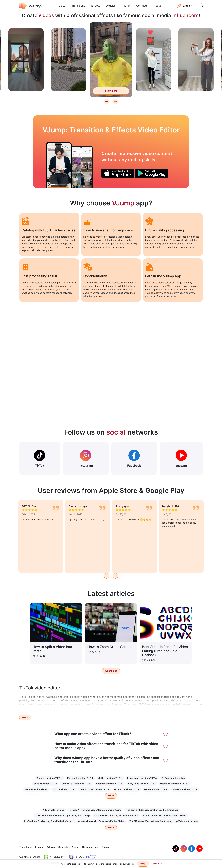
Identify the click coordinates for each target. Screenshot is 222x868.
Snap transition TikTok (45, 784)
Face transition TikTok (36, 789)
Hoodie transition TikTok (127, 789)
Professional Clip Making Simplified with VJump (49, 821)
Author (126, 6)
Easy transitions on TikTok (142, 784)
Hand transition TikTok (156, 789)
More (25, 718)
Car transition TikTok (63, 789)
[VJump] (30, 6)
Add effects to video (53, 810)
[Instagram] (184, 849)
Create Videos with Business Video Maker (165, 816)
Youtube (181, 459)
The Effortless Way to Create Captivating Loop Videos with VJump (164, 821)
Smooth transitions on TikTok (94, 789)
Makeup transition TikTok (80, 778)
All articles (111, 671)
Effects (96, 6)
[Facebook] (192, 849)
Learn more (157, 864)
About (157, 6)
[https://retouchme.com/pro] (83, 857)
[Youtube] (199, 849)
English (188, 6)
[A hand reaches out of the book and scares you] (59, 165)
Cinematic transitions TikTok (77, 784)
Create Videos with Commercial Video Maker (101, 821)
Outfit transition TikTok (110, 778)
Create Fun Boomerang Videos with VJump (116, 816)
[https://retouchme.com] (55, 857)
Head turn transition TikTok (174, 784)
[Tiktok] (176, 849)
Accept (143, 864)
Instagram (86, 458)
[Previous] (107, 101)
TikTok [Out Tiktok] (40, 458)
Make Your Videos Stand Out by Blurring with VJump (63, 816)
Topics (61, 6)
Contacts (142, 6)
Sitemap (106, 847)
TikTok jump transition (173, 778)
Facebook (134, 458)
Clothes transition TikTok (49, 778)
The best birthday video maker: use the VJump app (152, 810)
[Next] (115, 101)
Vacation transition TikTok (110, 784)
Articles (111, 6)
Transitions (78, 6)
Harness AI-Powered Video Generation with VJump (95, 810)
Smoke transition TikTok (185, 789)
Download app (90, 847)
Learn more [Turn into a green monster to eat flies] (111, 91)
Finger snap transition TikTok (142, 778)
